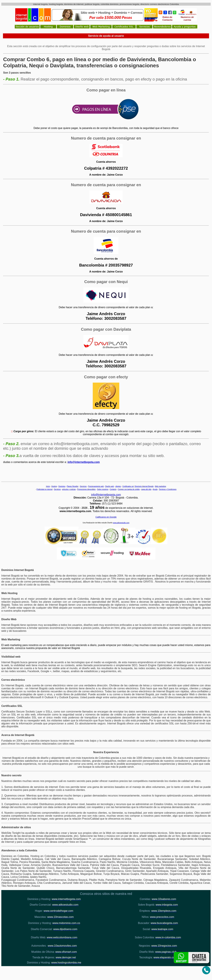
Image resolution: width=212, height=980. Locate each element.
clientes (118, 486)
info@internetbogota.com (84, 462)
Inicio (48, 486)
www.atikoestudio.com (121, 523)
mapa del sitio (146, 489)
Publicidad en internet (45, 489)
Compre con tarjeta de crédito (129, 489)
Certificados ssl (128, 486)
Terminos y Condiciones (168, 489)
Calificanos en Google (106, 517)
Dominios (62, 486)
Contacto (113, 489)
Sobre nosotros (103, 489)
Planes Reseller (73, 486)
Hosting (54, 486)
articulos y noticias (69, 489)
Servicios (83, 486)
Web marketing (160, 486)
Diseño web (109, 486)
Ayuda (155, 489)
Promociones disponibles (86, 489)
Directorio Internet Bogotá (144, 486)
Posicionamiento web (96, 486)
